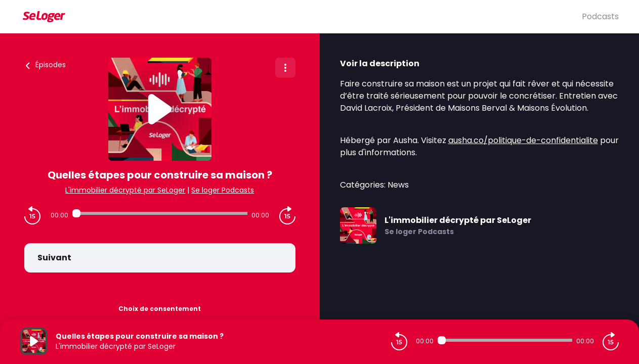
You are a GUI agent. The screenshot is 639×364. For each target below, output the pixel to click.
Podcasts (600, 16)
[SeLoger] (301, 17)
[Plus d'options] (285, 68)
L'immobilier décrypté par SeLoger (125, 190)
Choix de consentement (160, 309)
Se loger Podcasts (223, 190)
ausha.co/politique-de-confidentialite (523, 140)
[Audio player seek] (160, 213)
